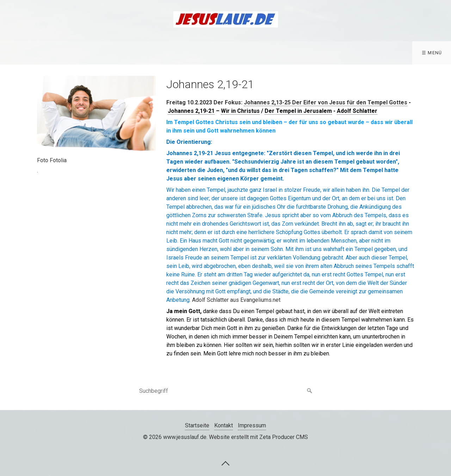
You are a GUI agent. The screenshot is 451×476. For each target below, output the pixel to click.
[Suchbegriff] (225, 391)
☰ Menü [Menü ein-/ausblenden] (432, 53)
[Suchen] (310, 391)
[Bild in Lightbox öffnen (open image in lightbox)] (96, 115)
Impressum (252, 425)
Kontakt (224, 425)
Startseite (197, 425)
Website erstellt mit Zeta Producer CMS (258, 437)
